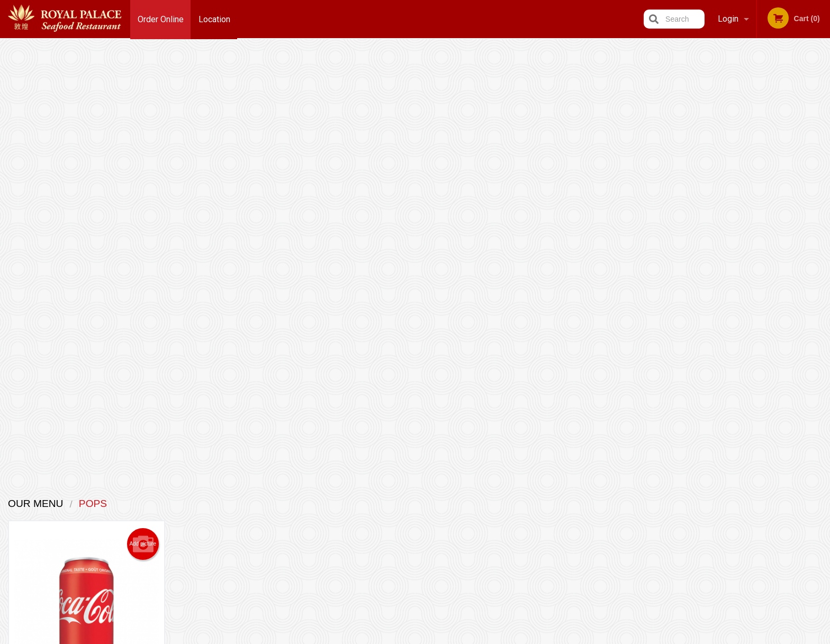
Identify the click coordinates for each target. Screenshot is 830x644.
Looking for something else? (346, 370)
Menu (387, 503)
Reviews (480, 503)
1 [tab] (737, 305)
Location (215, 19)
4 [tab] (785, 305)
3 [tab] (769, 305)
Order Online (161, 19)
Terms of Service (433, 637)
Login (728, 19)
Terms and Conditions (500, 516)
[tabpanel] (761, 231)
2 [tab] (753, 305)
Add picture (143, 111)
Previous (700, 231)
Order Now (761, 63)
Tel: (587, 529)
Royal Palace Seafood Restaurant (243, 489)
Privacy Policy (488, 529)
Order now (125, 311)
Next (822, 231)
